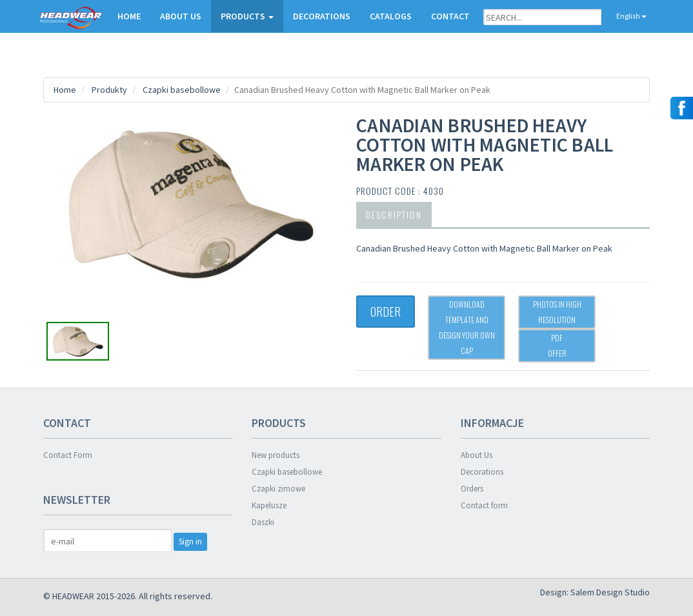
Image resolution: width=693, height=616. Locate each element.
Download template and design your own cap (467, 327)
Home (65, 90)
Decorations (482, 472)
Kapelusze (269, 505)
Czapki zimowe (278, 489)
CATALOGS (391, 16)
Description (394, 214)
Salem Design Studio (610, 592)
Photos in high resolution (557, 312)
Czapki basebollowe (182, 90)
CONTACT (450, 16)
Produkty (109, 90)
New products (276, 455)
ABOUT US (181, 16)
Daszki (263, 522)
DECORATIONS (322, 16)
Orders (472, 489)
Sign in (190, 541)
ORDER (386, 312)
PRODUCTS (247, 16)
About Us (477, 455)
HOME (129, 16)
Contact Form (68, 455)
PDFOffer (557, 345)
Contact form (484, 505)
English (626, 16)
